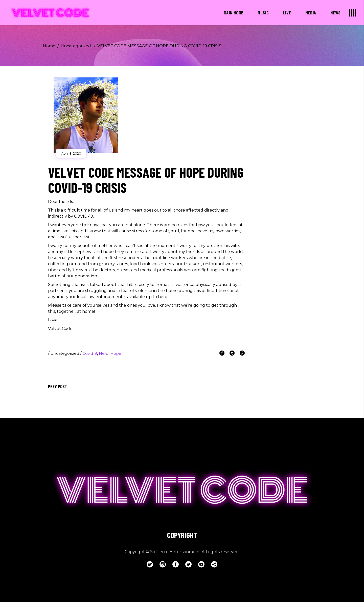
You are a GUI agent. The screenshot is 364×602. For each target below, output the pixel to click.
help (104, 353)
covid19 (90, 353)
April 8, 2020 (71, 153)
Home (49, 46)
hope (116, 353)
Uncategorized (76, 46)
